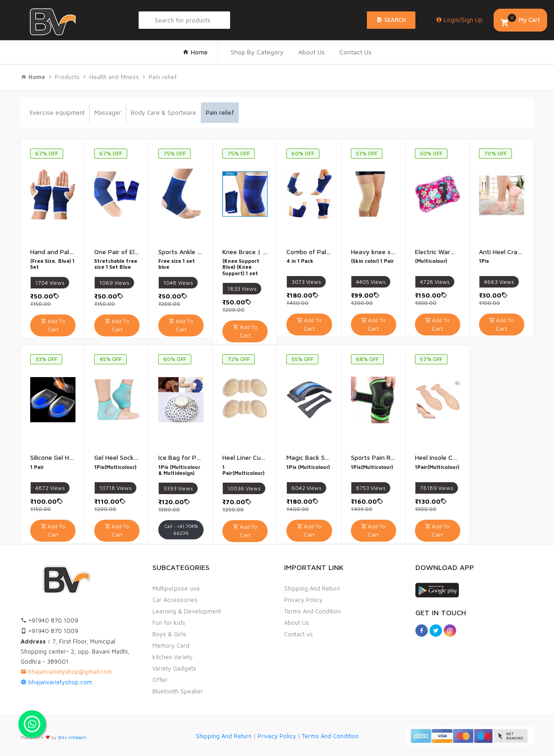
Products (67, 77)
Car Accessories (175, 600)
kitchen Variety (172, 657)
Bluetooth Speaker (178, 691)
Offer (160, 680)
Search (391, 20)
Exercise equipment (57, 112)
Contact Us (355, 52)
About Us (312, 52)
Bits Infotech (72, 737)
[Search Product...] (184, 20)
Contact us (299, 634)
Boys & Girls (169, 634)
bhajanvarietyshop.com (56, 682)
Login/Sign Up (459, 20)
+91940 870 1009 (49, 620)
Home (195, 52)
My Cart (520, 21)
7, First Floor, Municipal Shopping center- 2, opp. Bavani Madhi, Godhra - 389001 (75, 651)
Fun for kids (169, 623)
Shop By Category (257, 52)
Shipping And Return (312, 588)
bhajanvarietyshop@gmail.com (66, 671)
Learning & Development (187, 611)
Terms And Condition (312, 611)
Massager (108, 112)
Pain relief (163, 77)
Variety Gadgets (174, 668)
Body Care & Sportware (164, 112)
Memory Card (171, 645)
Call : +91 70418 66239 (181, 530)
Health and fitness (114, 77)
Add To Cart (53, 325)
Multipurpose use (176, 588)
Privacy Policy (303, 600)
